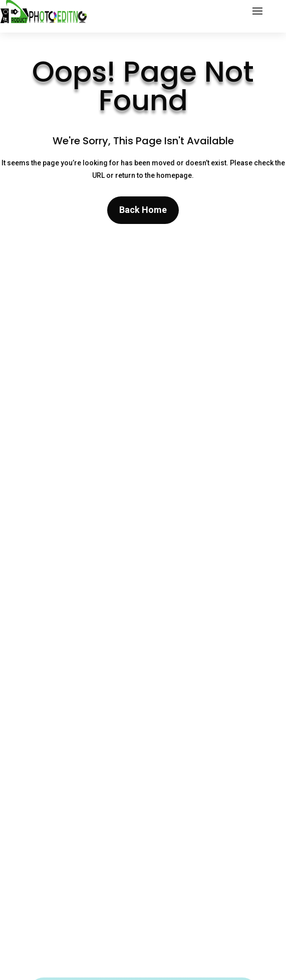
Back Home (143, 210)
